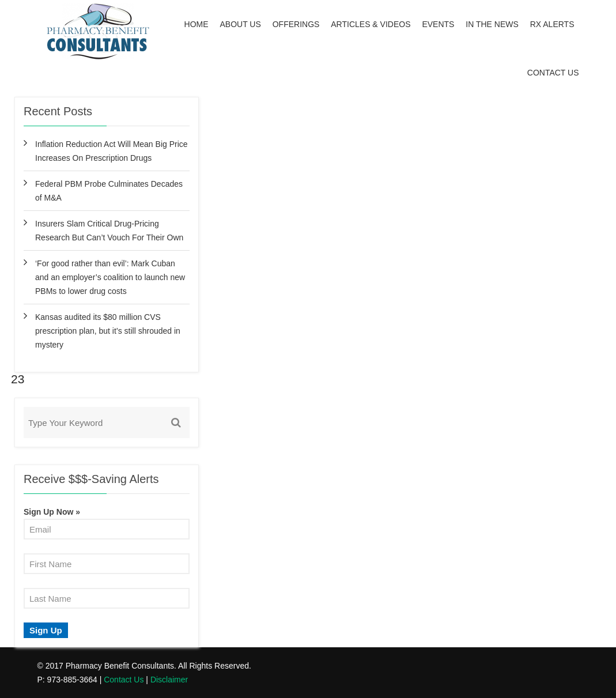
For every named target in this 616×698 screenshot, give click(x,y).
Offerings (296, 24)
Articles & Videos (371, 24)
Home (196, 24)
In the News (492, 24)
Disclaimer (169, 680)
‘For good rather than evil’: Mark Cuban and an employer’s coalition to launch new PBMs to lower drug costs (110, 277)
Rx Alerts (552, 24)
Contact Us (553, 73)
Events (438, 24)
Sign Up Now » (52, 512)
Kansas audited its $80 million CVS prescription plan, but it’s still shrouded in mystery (108, 331)
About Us (241, 24)
